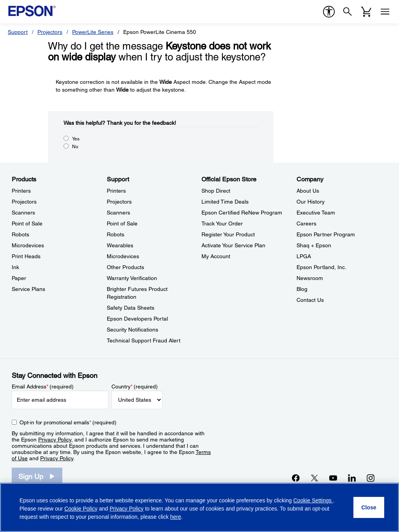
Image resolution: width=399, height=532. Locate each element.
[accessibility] (329, 12)
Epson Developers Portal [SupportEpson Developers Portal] (137, 319)
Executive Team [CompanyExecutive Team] (316, 213)
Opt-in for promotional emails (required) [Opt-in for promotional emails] (68, 422)
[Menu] (385, 12)
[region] (199, 507)
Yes (76, 139)
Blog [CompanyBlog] (302, 289)
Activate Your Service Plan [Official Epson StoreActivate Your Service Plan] (233, 245)
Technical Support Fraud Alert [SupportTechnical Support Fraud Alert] (144, 340)
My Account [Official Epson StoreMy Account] (216, 256)
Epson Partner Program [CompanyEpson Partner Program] (326, 234)
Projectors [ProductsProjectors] (24, 202)
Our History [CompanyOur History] (311, 202)
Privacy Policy (55, 440)
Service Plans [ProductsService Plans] (28, 289)
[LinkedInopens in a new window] (352, 478)
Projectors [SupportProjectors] (119, 202)
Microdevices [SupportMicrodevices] (123, 256)
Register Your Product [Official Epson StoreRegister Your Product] (228, 234)
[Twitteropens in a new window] (314, 478)
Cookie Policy (81, 509)
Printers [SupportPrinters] (116, 191)
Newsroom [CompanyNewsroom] (310, 278)
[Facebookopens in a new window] (296, 478)
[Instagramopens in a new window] (371, 478)
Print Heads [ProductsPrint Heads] (26, 256)
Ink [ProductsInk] (15, 267)
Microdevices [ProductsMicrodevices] (28, 245)
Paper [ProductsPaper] (19, 278)
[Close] (369, 507)
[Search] (348, 12)
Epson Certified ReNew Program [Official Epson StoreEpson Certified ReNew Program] (242, 213)
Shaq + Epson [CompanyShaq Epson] (314, 245)
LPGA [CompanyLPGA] (304, 256)
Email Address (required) (43, 387)
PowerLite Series (93, 32)
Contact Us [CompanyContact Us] (310, 300)
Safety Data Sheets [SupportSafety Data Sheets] (131, 308)
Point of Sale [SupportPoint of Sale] (122, 223)
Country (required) (135, 387)
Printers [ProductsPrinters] (21, 191)
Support (18, 32)
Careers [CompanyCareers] (306, 223)
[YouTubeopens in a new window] (333, 478)
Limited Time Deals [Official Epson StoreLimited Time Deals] (225, 202)
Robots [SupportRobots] (116, 234)
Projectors (50, 32)
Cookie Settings (313, 500)
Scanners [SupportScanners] (118, 213)
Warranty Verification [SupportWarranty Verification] (132, 278)
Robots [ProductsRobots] (20, 234)
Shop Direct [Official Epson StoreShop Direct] (216, 191)
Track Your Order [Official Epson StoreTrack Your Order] (222, 223)
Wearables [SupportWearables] (120, 245)
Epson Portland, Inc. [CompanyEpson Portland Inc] (321, 267)
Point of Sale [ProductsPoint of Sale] (27, 223)
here (176, 517)
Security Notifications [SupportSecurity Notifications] (132, 330)
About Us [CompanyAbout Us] (308, 191)
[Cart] (366, 12)
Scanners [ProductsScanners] (23, 213)
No (75, 147)
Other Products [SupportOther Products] (125, 267)
